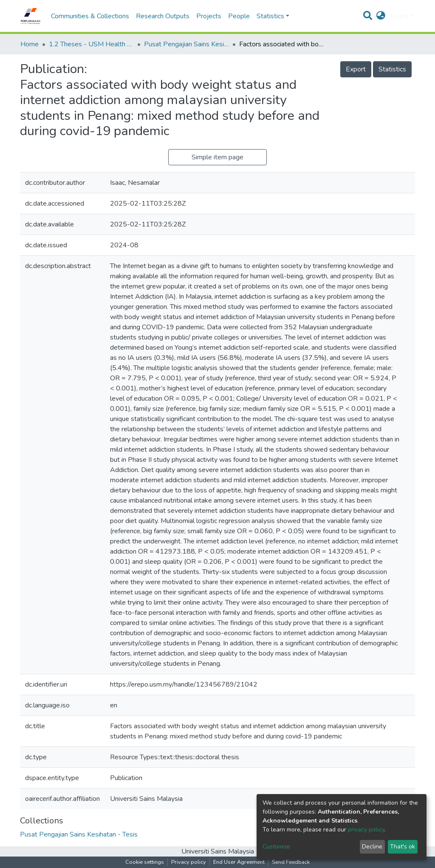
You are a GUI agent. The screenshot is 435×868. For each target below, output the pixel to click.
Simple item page (217, 157)
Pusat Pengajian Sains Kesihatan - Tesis (186, 44)
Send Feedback (291, 862)
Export (356, 69)
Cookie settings (145, 862)
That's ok (403, 847)
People (239, 16)
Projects (209, 16)
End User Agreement (239, 862)
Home (30, 44)
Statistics (392, 69)
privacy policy (366, 830)
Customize (276, 847)
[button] (381, 16)
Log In (399, 16)
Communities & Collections (90, 16)
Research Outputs (163, 16)
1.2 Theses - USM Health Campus (91, 44)
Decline (372, 847)
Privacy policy (189, 862)
